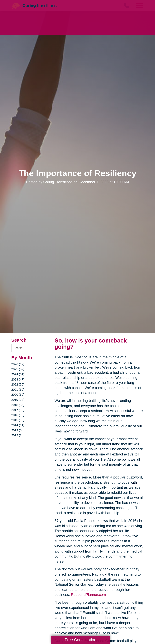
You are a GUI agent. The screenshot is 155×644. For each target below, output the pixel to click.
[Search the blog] (29, 348)
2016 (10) (18, 415)
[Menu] (139, 6)
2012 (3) (17, 435)
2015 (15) (18, 420)
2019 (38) (18, 400)
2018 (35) (18, 405)
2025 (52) (18, 369)
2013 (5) (17, 430)
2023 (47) (18, 379)
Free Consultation (81, 640)
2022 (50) (18, 384)
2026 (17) (18, 364)
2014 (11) (18, 425)
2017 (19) (18, 410)
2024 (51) (18, 374)
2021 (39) (18, 390)
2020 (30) (18, 395)
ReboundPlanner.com (88, 595)
